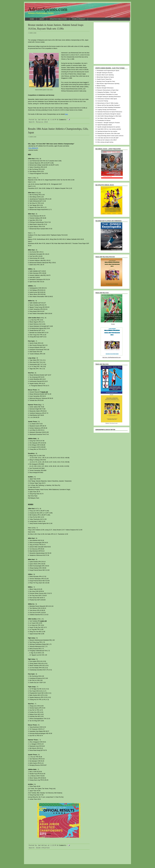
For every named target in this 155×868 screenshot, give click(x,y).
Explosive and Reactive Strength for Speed (109, 114)
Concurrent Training (103, 101)
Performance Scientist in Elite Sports (107, 99)
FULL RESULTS (33, 148)
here (66, 114)
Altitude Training (101, 86)
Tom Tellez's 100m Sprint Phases (106, 118)
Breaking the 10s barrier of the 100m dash (109, 133)
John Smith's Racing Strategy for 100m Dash (109, 116)
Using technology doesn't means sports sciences (110, 136)
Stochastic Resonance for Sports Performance (110, 112)
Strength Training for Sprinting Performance (109, 97)
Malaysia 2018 (42, 122)
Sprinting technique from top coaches (107, 131)
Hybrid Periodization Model (105, 125)
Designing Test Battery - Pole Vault (107, 92)
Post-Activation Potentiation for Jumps (108, 94)
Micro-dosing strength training (105, 142)
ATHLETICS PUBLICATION (58, 19)
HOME (32, 19)
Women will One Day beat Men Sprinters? (109, 105)
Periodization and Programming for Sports (108, 71)
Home (59, 856)
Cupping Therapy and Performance (107, 110)
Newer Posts (33, 856)
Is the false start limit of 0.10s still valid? (108, 138)
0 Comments (62, 120)
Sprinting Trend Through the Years (106, 81)
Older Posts (85, 856)
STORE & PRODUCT (79, 19)
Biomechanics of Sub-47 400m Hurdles (108, 103)
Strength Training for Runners (105, 73)
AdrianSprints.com (48, 9)
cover (116, 423)
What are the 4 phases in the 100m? (107, 140)
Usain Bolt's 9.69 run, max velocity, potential (109, 129)
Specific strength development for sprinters (109, 127)
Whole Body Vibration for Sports (105, 77)
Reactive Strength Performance (105, 88)
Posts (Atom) (46, 858)
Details (113, 324)
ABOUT (42, 19)
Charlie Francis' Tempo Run (104, 79)
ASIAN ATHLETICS (43, 848)
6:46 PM (53, 120)
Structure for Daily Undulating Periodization (109, 107)
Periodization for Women (104, 120)
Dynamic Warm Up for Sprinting (105, 75)
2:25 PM (53, 845)
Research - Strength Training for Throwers (109, 123)
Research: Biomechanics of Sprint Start (108, 90)
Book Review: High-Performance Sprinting (108, 84)
